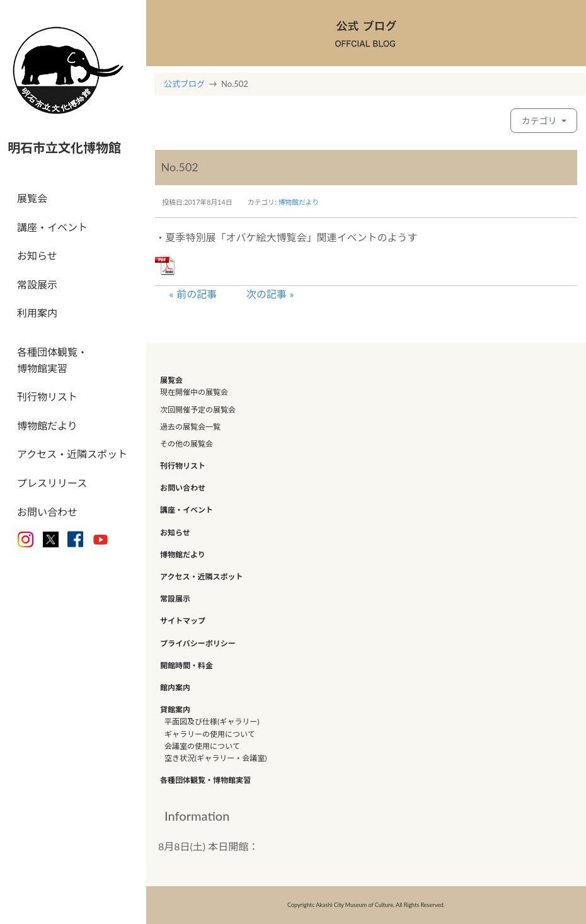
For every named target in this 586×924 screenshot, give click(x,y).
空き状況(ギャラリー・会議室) (215, 758)
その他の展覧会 (187, 444)
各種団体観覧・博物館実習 (52, 360)
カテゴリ (540, 121)
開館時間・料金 (187, 665)
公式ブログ (184, 84)
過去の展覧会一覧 (190, 427)
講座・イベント (52, 227)
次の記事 (267, 294)
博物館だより (47, 425)
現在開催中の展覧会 (194, 392)
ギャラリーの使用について (210, 734)
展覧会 (32, 198)
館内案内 (175, 687)
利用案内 (37, 313)
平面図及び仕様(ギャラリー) (212, 722)
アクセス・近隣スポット (72, 454)
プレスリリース (52, 483)
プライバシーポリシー (198, 643)
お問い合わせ (47, 512)
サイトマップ (183, 621)
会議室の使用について (202, 746)
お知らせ (37, 255)
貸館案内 (175, 710)
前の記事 (197, 294)
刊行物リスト (47, 396)
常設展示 (37, 284)
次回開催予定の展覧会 (198, 410)
